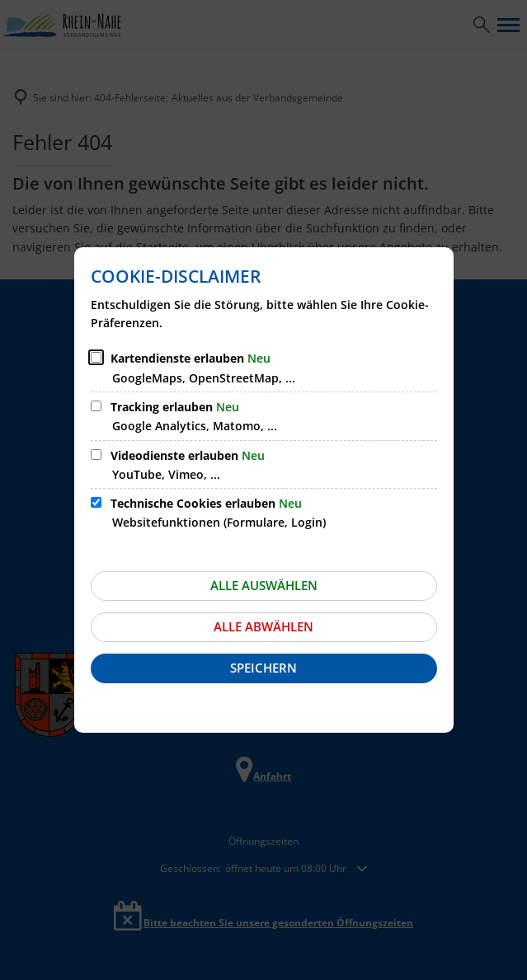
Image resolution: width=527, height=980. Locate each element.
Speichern (263, 668)
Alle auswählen (264, 585)
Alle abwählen (263, 626)
